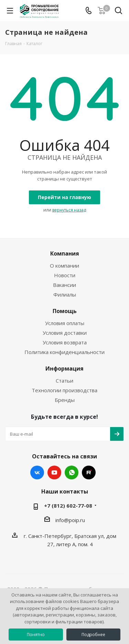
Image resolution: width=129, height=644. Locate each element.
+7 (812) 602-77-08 (68, 506)
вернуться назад (69, 210)
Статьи (64, 381)
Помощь (65, 311)
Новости (65, 275)
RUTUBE (89, 472)
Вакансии (64, 285)
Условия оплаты (65, 323)
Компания (65, 253)
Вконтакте (37, 472)
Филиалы (65, 294)
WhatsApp (72, 472)
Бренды (65, 400)
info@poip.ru (70, 520)
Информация (64, 368)
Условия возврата (65, 342)
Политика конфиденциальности (64, 352)
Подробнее (93, 635)
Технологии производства (64, 390)
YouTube (54, 472)
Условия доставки (65, 333)
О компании (64, 266)
